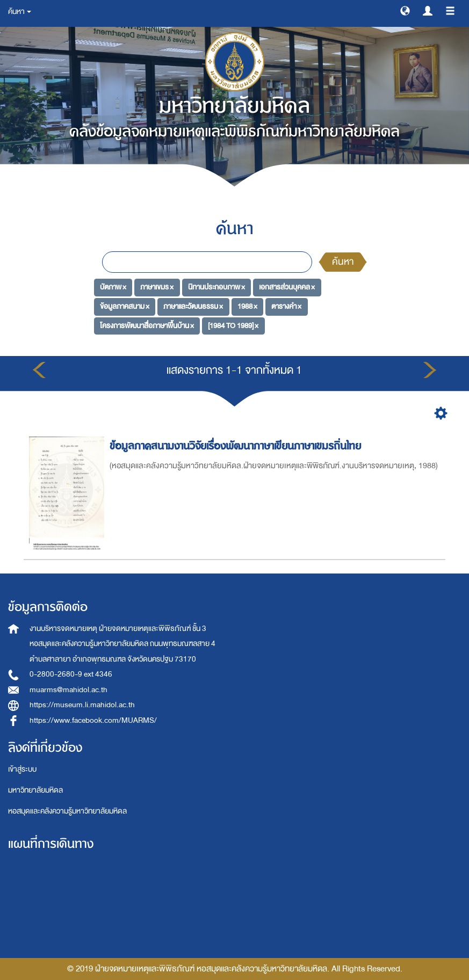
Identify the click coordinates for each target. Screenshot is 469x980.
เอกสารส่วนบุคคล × (287, 287)
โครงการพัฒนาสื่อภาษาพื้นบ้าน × (147, 326)
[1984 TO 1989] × (233, 326)
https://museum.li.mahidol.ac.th (82, 705)
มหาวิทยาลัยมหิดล (35, 790)
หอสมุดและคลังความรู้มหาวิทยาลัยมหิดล (67, 811)
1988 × (247, 306)
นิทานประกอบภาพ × (217, 287)
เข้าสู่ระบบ (22, 769)
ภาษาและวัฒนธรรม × (193, 306)
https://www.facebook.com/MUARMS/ (93, 720)
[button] (405, 10)
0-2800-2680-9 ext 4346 (71, 674)
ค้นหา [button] (20, 12)
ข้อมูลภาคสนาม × (125, 306)
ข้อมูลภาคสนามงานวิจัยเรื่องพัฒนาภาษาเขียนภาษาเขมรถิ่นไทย (237, 446)
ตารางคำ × (286, 306)
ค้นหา (343, 262)
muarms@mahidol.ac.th (68, 690)
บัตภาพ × (113, 287)
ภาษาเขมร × (157, 287)
